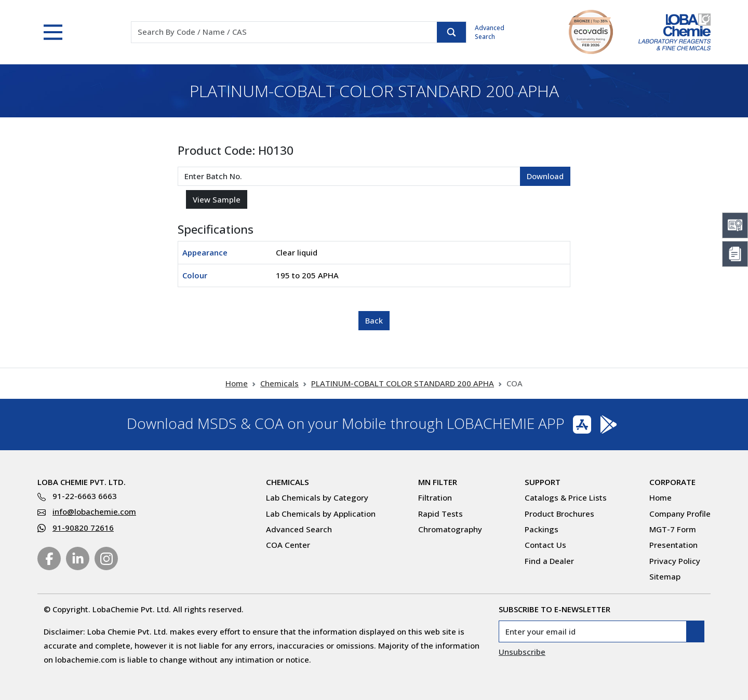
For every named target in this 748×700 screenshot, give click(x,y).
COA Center (288, 545)
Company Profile (680, 514)
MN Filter (438, 482)
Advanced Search (490, 32)
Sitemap (665, 576)
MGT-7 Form (673, 529)
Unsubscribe (522, 652)
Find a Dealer (549, 561)
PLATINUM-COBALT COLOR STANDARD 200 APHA (403, 383)
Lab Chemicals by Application (321, 514)
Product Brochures (559, 514)
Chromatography (450, 529)
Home (237, 383)
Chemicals (279, 383)
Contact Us (545, 545)
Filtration (435, 497)
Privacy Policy (675, 561)
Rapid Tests (440, 514)
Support (543, 482)
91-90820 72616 (83, 528)
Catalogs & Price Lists (566, 497)
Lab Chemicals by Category (317, 497)
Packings (542, 529)
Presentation (673, 545)
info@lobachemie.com (94, 511)
